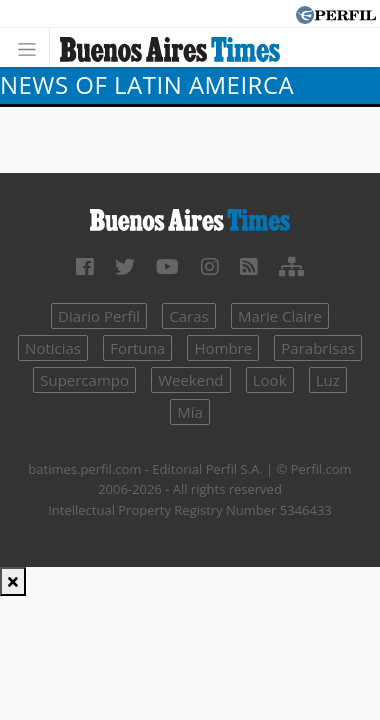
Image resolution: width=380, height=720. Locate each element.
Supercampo (84, 380)
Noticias (53, 348)
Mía (190, 412)
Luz (328, 380)
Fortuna (137, 348)
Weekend (190, 380)
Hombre (223, 348)
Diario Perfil (99, 316)
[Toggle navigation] (32, 47)
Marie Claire (280, 316)
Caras (188, 316)
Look (270, 380)
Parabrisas (318, 348)
